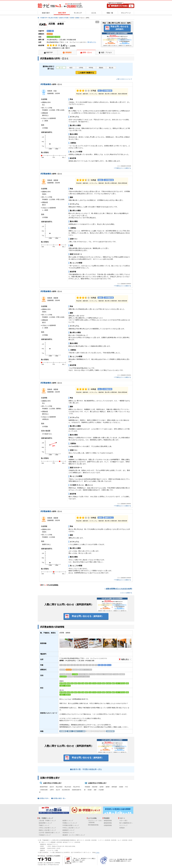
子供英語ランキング (45, 835)
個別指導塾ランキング (45, 823)
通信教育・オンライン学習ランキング (74, 835)
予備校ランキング (44, 825)
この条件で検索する (86, 73)
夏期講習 (68, 52)
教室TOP (50, 52)
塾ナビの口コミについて (125, 79)
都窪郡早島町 (44, 787)
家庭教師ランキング (68, 830)
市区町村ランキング (68, 833)
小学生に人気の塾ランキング (47, 828)
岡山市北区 (68, 787)
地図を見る (125, 659)
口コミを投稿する (127, 593)
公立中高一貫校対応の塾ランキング (49, 833)
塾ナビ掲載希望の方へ (126, 823)
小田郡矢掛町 (44, 790)
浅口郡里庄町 (66, 790)
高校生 (101, 68)
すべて (61, 68)
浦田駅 (108, 787)
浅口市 (58, 790)
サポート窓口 (123, 821)
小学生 (81, 68)
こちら (98, 852)
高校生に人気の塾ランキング (47, 830)
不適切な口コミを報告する (123, 168)
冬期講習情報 (108, 825)
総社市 (52, 787)
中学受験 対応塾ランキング (71, 825)
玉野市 (52, 790)
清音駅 (121, 787)
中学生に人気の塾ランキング (71, 828)
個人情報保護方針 (49, 863)
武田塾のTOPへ (44, 798)
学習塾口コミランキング (70, 823)
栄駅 (95, 790)
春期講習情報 (108, 821)
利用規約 (122, 828)
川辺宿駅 (101, 790)
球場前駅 (87, 787)
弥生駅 (90, 790)
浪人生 (111, 68)
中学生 (91, 68)
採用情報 (57, 863)
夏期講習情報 (108, 823)
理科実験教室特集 (93, 825)
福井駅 (102, 787)
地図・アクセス (106, 52)
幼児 (71, 68)
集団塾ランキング (68, 821)
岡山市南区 (59, 787)
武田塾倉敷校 (46, 84)
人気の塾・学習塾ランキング (47, 821)
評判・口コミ (87, 52)
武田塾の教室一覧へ (60, 798)
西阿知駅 (114, 787)
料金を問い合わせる (119, 28)
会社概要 (40, 863)
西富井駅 (95, 787)
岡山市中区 (77, 787)
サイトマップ (123, 825)
